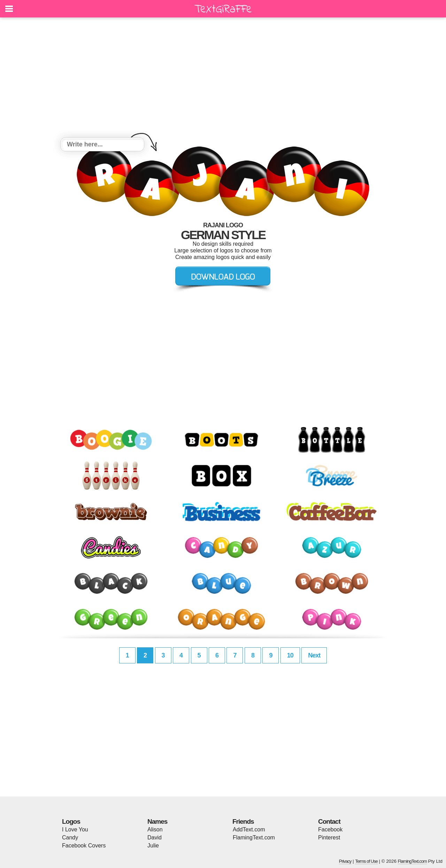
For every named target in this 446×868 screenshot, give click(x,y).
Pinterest (329, 837)
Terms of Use (366, 861)
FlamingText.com (254, 837)
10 (290, 655)
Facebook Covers (84, 846)
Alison (155, 829)
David (155, 837)
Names (157, 821)
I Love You (75, 829)
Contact (329, 821)
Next (314, 655)
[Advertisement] (223, 78)
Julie (153, 846)
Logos (71, 821)
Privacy (345, 861)
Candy (70, 837)
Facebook (330, 829)
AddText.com (249, 829)
